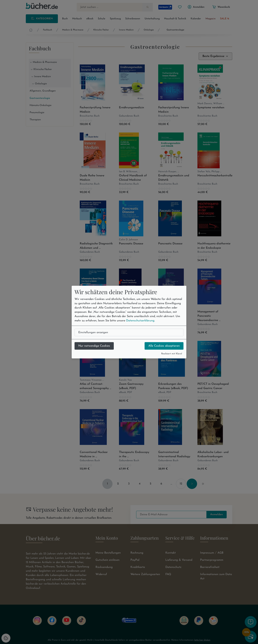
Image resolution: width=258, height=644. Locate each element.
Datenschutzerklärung (140, 321)
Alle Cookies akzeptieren (164, 346)
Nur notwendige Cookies (94, 346)
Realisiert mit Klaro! (172, 354)
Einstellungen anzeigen (93, 332)
